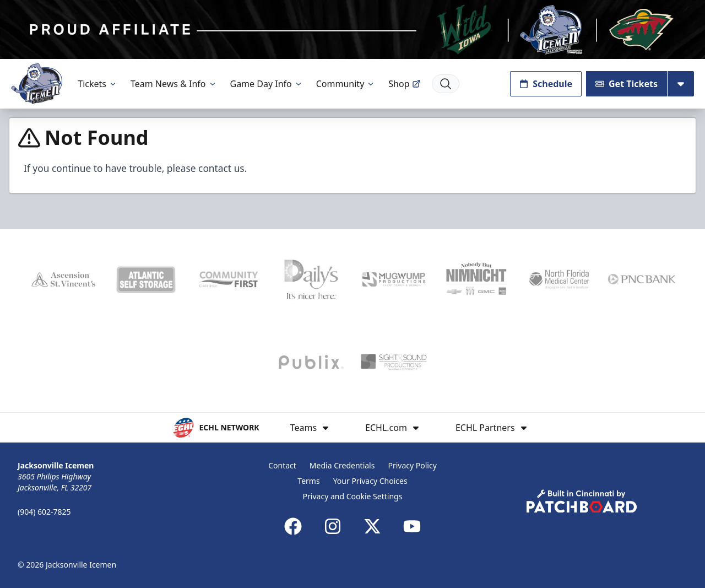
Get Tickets (627, 84)
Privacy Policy (412, 465)
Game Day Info (267, 84)
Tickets (97, 84)
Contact (282, 465)
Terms (308, 481)
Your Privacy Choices (370, 481)
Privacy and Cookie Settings (353, 496)
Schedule (546, 84)
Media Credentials (342, 465)
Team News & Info (174, 84)
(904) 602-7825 (44, 512)
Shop (404, 84)
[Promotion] (352, 29)
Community (346, 84)
